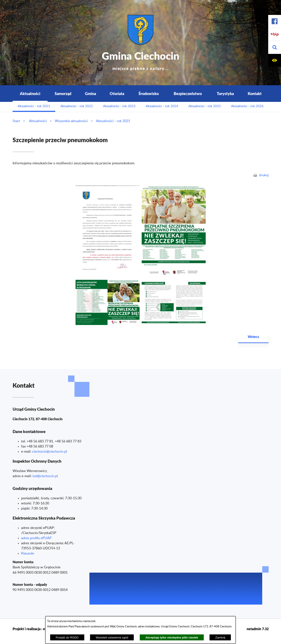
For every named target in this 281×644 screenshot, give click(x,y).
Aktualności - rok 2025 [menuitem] (205, 106)
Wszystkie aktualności (71, 121)
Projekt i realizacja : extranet (34, 629)
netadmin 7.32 (258, 629)
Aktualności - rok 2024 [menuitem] (162, 106)
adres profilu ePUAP (36, 538)
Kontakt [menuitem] (255, 93)
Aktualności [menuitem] (30, 93)
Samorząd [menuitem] (63, 93)
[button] (275, 47)
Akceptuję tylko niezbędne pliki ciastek (172, 638)
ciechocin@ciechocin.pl (50, 452)
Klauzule (28, 553)
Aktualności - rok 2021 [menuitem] (34, 106)
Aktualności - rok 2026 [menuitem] (247, 106)
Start (16, 121)
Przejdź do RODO (67, 638)
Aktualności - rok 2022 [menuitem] (77, 106)
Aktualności (38, 121)
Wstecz (253, 337)
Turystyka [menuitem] (225, 93)
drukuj (264, 175)
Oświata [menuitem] (117, 93)
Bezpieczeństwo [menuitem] (188, 93)
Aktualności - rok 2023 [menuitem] (119, 106)
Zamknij (220, 638)
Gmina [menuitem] (90, 93)
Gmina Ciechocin (140, 60)
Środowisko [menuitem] (149, 93)
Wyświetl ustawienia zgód (112, 638)
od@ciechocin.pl (46, 476)
